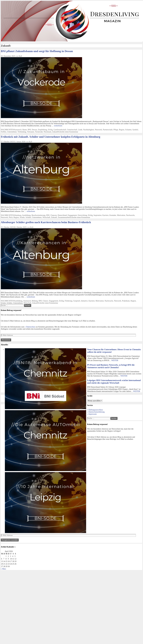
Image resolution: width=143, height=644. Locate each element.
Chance (45, 301)
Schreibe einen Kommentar (68, 132)
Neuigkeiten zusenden (10, 540)
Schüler (28, 217)
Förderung (69, 301)
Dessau (34, 130)
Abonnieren (6, 340)
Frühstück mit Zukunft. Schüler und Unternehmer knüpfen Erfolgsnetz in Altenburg (51, 137)
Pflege (116, 130)
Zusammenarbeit (64, 217)
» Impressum (92, 414)
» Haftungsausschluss (95, 410)
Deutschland (62, 215)
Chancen (54, 215)
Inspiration (98, 215)
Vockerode (39, 132)
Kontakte (113, 215)
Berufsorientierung (38, 215)
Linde (80, 130)
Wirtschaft (46, 217)
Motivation (121, 215)
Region (122, 130)
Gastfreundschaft (60, 130)
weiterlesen (58, 126)
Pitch (11, 217)
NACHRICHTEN (7, 130)
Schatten (128, 130)
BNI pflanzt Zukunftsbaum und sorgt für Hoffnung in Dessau (37, 51)
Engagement (72, 215)
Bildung (35, 301)
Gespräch (77, 301)
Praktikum (126, 301)
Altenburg (18, 215)
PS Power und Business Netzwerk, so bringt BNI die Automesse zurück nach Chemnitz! (111, 366)
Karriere (106, 215)
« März (3, 569)
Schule (22, 217)
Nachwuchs (130, 215)
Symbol (135, 130)
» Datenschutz (30, 327)
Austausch (18, 130)
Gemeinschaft (72, 130)
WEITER (115, 360)
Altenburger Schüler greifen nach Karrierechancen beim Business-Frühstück (46, 222)
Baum (25, 130)
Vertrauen (31, 132)
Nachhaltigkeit (89, 130)
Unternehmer (12, 132)
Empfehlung (43, 130)
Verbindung (22, 132)
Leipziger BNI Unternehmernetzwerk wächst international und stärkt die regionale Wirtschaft (114, 382)
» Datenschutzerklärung (96, 412)
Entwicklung (82, 215)
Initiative (84, 301)
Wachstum (48, 132)
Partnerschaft (108, 130)
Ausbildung (26, 215)
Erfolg (50, 130)
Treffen (4, 132)
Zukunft (55, 132)
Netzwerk (98, 130)
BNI (29, 130)
